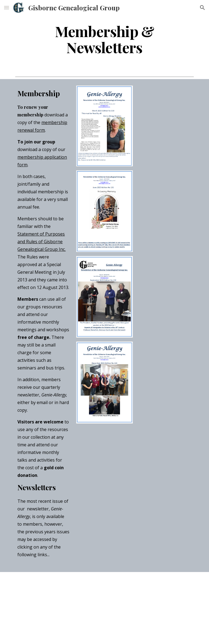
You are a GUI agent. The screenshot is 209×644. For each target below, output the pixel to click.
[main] (104, 39)
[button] (7, 7)
